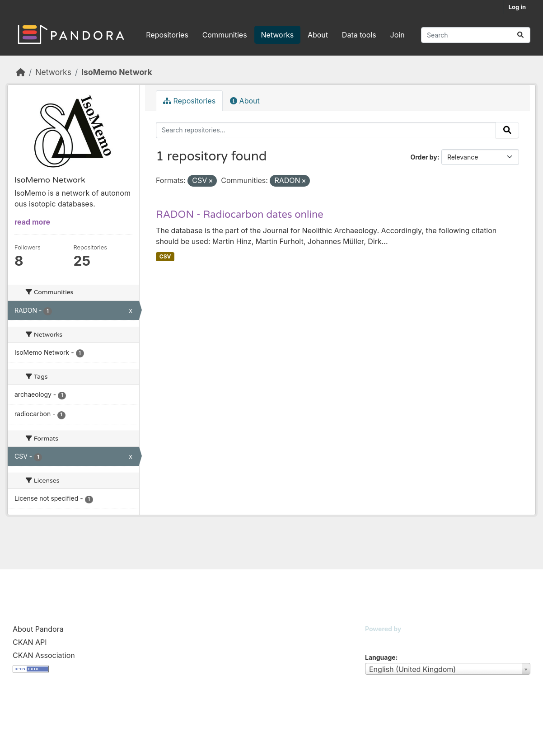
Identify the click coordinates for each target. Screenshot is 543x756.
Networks (277, 35)
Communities (225, 35)
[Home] (21, 72)
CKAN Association (44, 655)
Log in (517, 7)
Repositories (167, 35)
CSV (165, 256)
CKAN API (30, 642)
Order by (424, 157)
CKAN (380, 640)
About (318, 35)
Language (380, 657)
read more (32, 222)
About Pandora (38, 629)
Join (398, 35)
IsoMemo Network (117, 72)
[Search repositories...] (476, 35)
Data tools (359, 35)
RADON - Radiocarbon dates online (240, 215)
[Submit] (520, 35)
